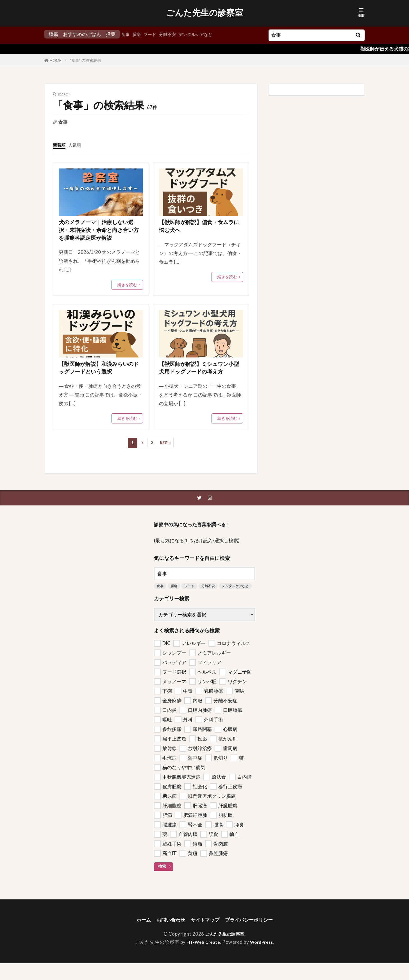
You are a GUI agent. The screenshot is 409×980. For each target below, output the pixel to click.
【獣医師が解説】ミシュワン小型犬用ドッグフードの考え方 (200, 378)
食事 (126, 34)
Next (164, 458)
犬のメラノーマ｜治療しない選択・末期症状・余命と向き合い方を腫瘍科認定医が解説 (100, 232)
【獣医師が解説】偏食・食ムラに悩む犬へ (199, 227)
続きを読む (127, 288)
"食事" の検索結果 (86, 60)
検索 (162, 882)
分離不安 (172, 34)
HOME (56, 61)
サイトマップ (205, 936)
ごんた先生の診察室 (204, 13)
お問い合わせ (167, 936)
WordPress (263, 959)
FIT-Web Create (202, 959)
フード (153, 34)
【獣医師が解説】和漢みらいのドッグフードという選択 (99, 373)
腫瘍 (138, 34)
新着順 (60, 145)
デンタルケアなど (204, 34)
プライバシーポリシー (253, 936)
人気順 (77, 145)
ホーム (138, 936)
